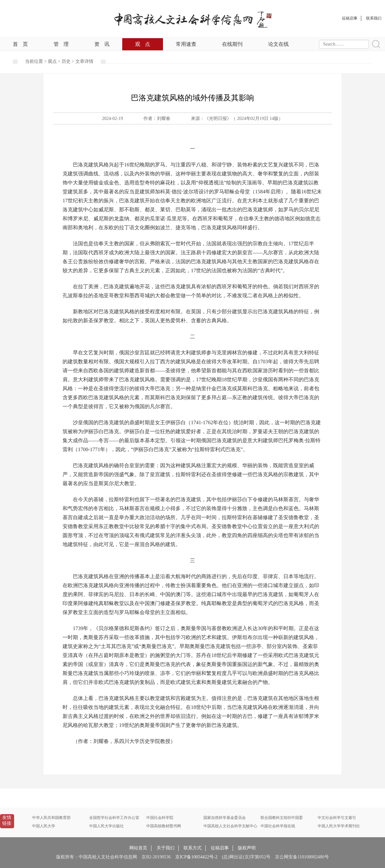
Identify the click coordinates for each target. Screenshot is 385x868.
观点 (143, 44)
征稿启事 (220, 848)
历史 (66, 61)
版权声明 (247, 848)
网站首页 (138, 848)
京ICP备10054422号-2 (196, 857)
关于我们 (166, 848)
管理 (61, 44)
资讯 (102, 44)
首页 (20, 44)
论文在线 (278, 44)
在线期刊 (232, 44)
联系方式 (193, 848)
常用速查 (186, 44)
